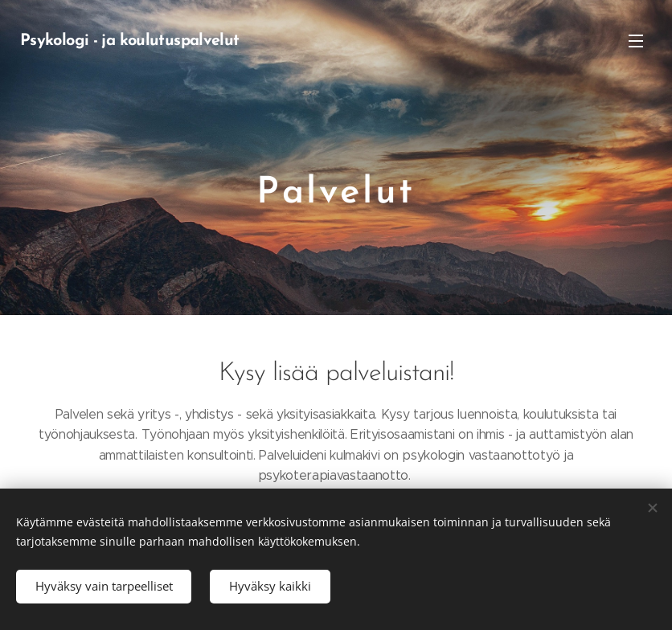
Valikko (636, 41)
